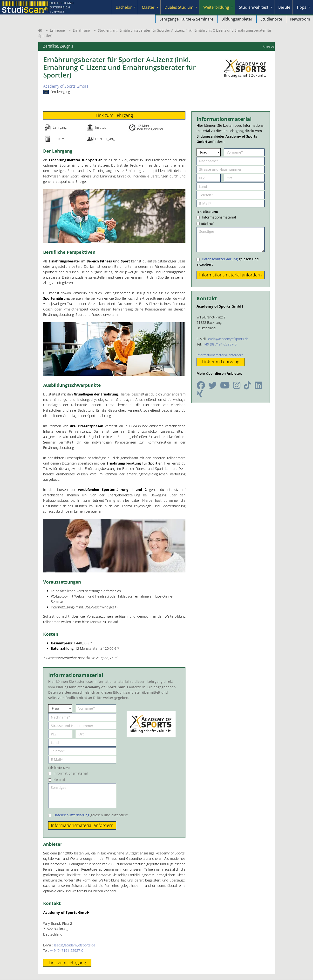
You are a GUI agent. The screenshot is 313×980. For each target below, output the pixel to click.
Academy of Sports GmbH (66, 86)
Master (148, 7)
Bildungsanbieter (237, 19)
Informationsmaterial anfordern (220, 355)
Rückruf (59, 780)
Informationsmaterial (71, 773)
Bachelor (124, 7)
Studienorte (271, 19)
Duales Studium (179, 7)
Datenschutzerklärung (71, 815)
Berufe (284, 7)
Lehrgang (58, 30)
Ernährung (82, 30)
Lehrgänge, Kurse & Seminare (186, 19)
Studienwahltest (254, 7)
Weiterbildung (216, 7)
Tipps (301, 7)
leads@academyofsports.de (75, 945)
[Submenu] (135, 7)
